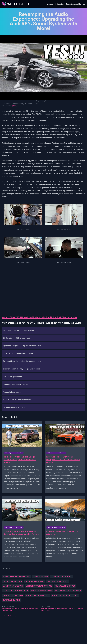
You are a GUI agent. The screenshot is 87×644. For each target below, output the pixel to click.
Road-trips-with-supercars (65, 595)
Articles (50, 4)
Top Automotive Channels (75, 4)
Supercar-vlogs (40, 577)
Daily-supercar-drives (57, 581)
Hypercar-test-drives (41, 591)
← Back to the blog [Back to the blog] (9, 616)
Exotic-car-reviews (12, 581)
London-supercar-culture (39, 586)
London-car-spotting (62, 577)
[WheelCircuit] (15, 4)
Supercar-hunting (11, 600)
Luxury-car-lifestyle (13, 586)
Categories (59, 4)
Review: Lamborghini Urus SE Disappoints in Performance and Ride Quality (63, 460)
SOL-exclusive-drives (65, 586)
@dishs (14, 106)
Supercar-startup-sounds (16, 591)
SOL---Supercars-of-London (16, 577)
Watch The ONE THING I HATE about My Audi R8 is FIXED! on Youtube (39, 317)
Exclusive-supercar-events (68, 591)
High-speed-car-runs (13, 595)
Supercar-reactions (34, 581)
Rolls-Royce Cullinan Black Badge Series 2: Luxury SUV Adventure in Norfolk (20, 460)
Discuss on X (6, 568)
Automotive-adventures (37, 595)
